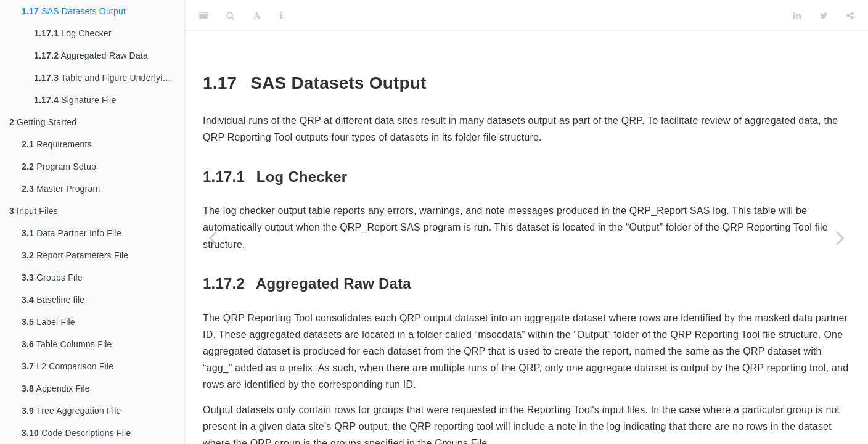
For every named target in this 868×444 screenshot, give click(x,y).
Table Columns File (67, 344)
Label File (48, 322)
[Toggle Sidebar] (203, 15)
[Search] (230, 15)
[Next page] (840, 237)
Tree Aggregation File (71, 411)
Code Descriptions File (76, 433)
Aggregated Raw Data (91, 55)
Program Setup (59, 166)
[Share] (850, 15)
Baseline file (53, 300)
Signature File (75, 100)
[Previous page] (213, 237)
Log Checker (73, 33)
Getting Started (43, 122)
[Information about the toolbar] (281, 15)
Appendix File (56, 388)
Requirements (57, 144)
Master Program (61, 189)
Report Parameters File (75, 255)
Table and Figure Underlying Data (109, 78)
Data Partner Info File (72, 233)
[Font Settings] (257, 15)
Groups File (52, 277)
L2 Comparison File (68, 366)
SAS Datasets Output (74, 11)
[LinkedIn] (797, 15)
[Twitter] (824, 15)
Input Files (34, 211)
